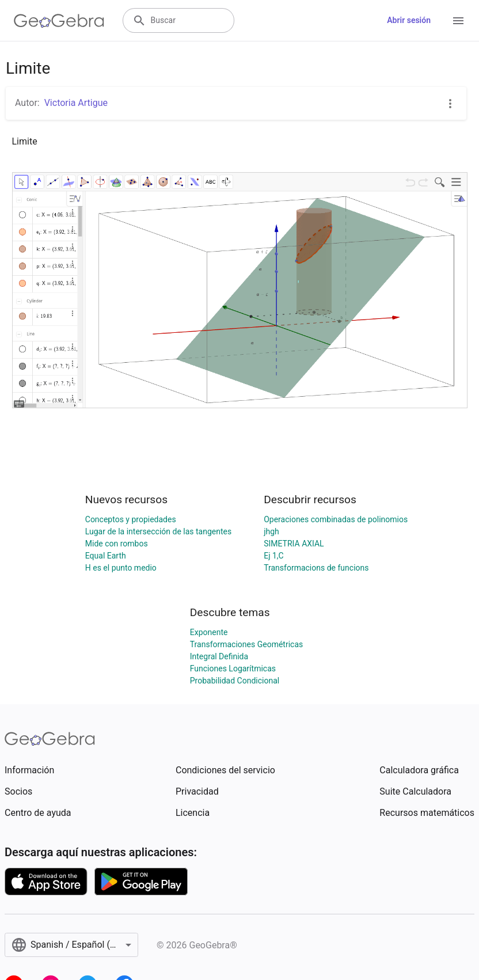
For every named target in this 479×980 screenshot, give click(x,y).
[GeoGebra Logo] (59, 21)
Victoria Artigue (76, 103)
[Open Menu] (458, 21)
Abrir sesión (409, 20)
